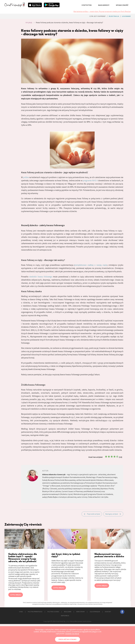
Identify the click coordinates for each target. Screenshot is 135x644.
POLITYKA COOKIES (53, 612)
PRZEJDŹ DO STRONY (67, 639)
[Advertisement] (9, 45)
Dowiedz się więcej (72, 634)
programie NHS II (90, 181)
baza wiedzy (104, 5)
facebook (122, 612)
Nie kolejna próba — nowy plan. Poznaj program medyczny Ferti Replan (102, 11)
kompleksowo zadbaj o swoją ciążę (91, 265)
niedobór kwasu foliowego (41, 277)
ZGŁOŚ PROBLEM (95, 612)
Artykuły (29, 22)
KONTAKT (108, 612)
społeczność (122, 5)
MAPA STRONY (80, 612)
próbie (26, 177)
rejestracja (114, 16)
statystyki (87, 5)
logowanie (126, 16)
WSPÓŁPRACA (65, 616)
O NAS (21, 612)
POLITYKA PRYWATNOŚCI (35, 612)
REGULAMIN (68, 612)
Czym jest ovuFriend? (98, 16)
